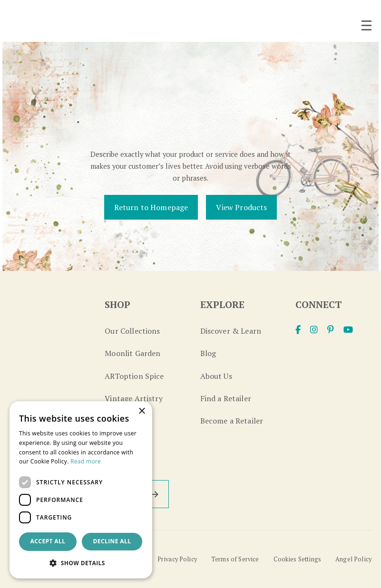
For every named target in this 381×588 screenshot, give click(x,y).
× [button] (142, 411)
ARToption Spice (134, 376)
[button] (81, 563)
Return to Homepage (151, 207)
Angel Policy (353, 559)
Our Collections (132, 331)
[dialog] (81, 490)
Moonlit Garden (132, 353)
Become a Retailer (232, 421)
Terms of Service (235, 559)
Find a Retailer (226, 398)
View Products (241, 207)
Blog (208, 353)
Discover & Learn (231, 331)
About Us (216, 376)
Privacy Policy (177, 559)
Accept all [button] (48, 541)
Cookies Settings (298, 559)
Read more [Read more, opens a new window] (86, 461)
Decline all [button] (112, 541)
